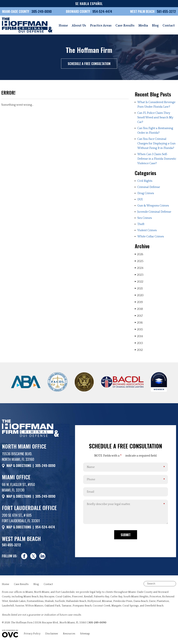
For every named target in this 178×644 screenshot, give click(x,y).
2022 (139, 282)
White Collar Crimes (151, 237)
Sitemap (85, 634)
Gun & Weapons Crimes (153, 206)
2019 (139, 302)
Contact (169, 26)
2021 (139, 289)
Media (143, 26)
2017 (139, 316)
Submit (126, 535)
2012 (139, 350)
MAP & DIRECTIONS (19, 465)
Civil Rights (145, 181)
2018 (139, 309)
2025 (139, 261)
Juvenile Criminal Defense (154, 212)
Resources (69, 634)
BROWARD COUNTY (78, 11)
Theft (141, 224)
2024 (139, 268)
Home (63, 26)
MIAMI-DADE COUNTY (16, 11)
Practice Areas (101, 26)
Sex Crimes (145, 218)
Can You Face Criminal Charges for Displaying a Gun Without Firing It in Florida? (156, 144)
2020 (139, 295)
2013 (139, 343)
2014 (139, 336)
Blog (155, 26)
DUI (140, 199)
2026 (139, 254)
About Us (79, 26)
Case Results (125, 26)
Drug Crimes (146, 193)
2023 (139, 275)
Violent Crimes (147, 230)
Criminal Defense (149, 187)
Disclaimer (52, 634)
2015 (139, 329)
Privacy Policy (32, 634)
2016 (139, 323)
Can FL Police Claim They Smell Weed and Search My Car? (155, 118)
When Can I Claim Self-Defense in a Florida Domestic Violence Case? (157, 159)
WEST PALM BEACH (143, 11)
